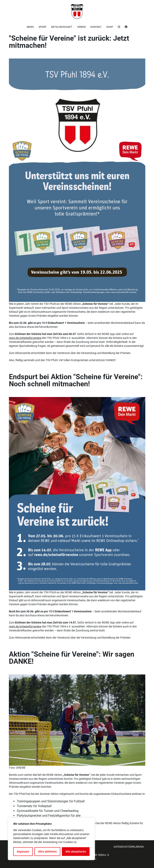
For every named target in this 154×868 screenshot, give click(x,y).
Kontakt (96, 27)
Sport (43, 27)
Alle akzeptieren (76, 852)
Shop (110, 27)
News (30, 27)
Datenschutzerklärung (129, 847)
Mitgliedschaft (62, 27)
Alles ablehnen (47, 852)
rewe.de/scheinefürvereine (25, 338)
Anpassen (23, 852)
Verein (81, 27)
